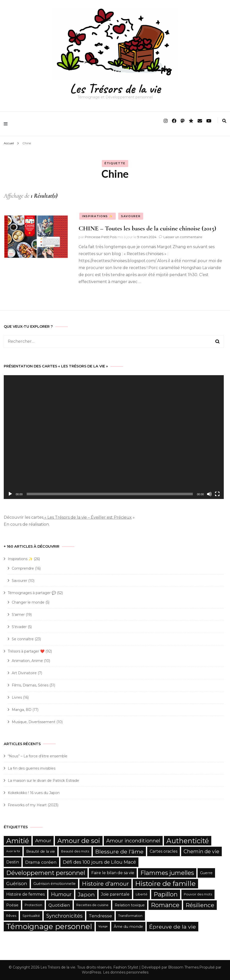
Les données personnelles (126, 972)
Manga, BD (22, 710)
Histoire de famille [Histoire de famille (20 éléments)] (165, 884)
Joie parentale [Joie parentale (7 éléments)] (115, 894)
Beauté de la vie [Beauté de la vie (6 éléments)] (41, 851)
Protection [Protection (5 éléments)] (33, 905)
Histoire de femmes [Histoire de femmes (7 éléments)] (25, 894)
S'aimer (18, 615)
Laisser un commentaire (183, 237)
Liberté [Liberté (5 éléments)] (142, 894)
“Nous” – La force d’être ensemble (38, 756)
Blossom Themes (183, 967)
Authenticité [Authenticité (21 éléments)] (188, 841)
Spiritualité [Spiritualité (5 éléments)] (31, 916)
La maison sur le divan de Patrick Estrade (43, 781)
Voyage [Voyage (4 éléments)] (103, 926)
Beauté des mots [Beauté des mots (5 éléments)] (75, 851)
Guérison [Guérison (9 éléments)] (17, 884)
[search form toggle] (224, 121)
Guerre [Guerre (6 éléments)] (206, 873)
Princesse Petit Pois (101, 237)
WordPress (91, 972)
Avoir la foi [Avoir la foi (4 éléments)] (13, 851)
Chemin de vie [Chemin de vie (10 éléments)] (201, 851)
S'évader (19, 627)
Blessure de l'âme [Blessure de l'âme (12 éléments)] (119, 851)
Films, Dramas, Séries (30, 685)
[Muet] (209, 494)
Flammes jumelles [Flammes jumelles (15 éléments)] (167, 873)
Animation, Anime (27, 661)
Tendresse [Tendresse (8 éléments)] (100, 916)
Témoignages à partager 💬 (32, 593)
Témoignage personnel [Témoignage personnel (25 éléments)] (49, 926)
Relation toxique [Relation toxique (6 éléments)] (130, 905)
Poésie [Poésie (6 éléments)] (12, 905)
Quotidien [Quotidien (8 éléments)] (59, 905)
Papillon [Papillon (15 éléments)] (166, 894)
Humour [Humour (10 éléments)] (61, 894)
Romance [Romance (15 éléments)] (165, 905)
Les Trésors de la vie (115, 88)
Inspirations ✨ (98, 216)
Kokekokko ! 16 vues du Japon (34, 793)
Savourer (131, 216)
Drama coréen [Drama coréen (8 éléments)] (41, 862)
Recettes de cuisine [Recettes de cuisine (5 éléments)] (92, 905)
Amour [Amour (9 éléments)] (43, 841)
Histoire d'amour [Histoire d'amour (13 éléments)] (105, 884)
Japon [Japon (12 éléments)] (86, 894)
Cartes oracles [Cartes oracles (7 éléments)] (164, 851)
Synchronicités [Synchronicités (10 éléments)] (64, 916)
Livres (17, 697)
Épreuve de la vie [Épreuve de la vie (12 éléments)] (172, 927)
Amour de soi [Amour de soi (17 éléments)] (79, 841)
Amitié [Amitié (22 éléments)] (18, 841)
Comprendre (23, 568)
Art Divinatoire (24, 673)
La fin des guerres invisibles (32, 768)
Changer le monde (28, 602)
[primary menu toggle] (7, 124)
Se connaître (23, 639)
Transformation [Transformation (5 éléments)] (130, 916)
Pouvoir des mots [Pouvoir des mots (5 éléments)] (198, 894)
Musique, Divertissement (34, 722)
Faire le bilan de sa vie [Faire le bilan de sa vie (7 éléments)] (113, 873)
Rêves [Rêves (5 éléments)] (11, 916)
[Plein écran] (217, 494)
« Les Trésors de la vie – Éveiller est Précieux (88, 517)
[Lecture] (10, 494)
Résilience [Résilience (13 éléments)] (200, 905)
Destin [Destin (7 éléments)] (13, 862)
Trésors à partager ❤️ (26, 651)
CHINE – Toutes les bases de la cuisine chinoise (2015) (147, 228)
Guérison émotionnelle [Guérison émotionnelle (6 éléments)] (55, 884)
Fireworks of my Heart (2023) (33, 805)
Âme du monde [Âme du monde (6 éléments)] (128, 927)
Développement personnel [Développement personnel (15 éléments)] (46, 873)
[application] (114, 437)
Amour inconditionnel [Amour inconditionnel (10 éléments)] (133, 841)
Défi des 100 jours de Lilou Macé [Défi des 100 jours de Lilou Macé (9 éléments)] (99, 862)
